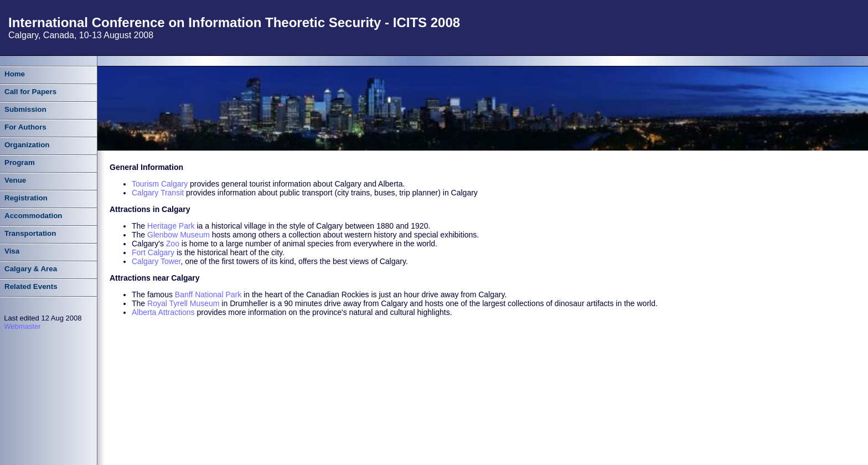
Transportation (30, 233)
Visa (12, 251)
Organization (27, 145)
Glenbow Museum (179, 235)
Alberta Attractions (163, 312)
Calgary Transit (158, 193)
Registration (26, 198)
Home (15, 74)
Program (20, 162)
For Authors (25, 127)
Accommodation (33, 216)
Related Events (31, 286)
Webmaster (22, 326)
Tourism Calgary (160, 184)
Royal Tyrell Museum (183, 303)
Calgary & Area (31, 269)
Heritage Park (171, 226)
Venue (15, 180)
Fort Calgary (153, 252)
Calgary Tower (156, 261)
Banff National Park (208, 294)
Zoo (173, 244)
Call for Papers (30, 92)
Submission (25, 109)
